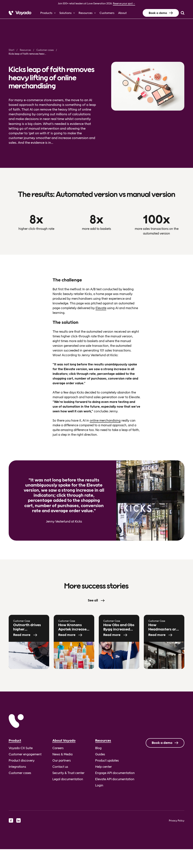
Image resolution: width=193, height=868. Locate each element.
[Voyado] (20, 13)
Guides (100, 754)
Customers (107, 13)
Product (15, 740)
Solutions (65, 13)
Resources (86, 13)
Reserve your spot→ (124, 3)
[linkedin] (18, 820)
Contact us (60, 767)
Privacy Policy (177, 821)
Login (99, 785)
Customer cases (45, 50)
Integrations (17, 767)
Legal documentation (68, 779)
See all (93, 600)
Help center (103, 767)
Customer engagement (25, 754)
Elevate (101, 308)
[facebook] (11, 820)
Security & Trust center (68, 773)
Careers (58, 748)
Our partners (62, 760)
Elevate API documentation (115, 779)
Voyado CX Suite (21, 748)
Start (11, 50)
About (122, 13)
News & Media (62, 754)
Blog (98, 748)
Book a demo (158, 13)
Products (46, 13)
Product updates (107, 760)
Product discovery (22, 760)
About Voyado (64, 740)
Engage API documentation (115, 773)
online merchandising (105, 420)
